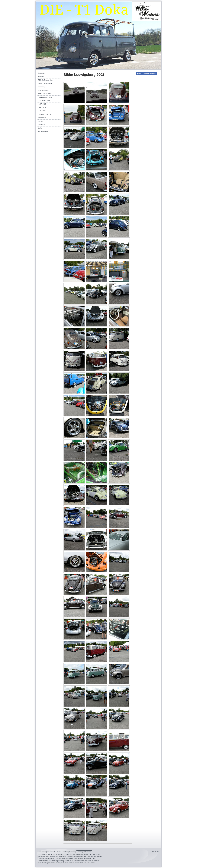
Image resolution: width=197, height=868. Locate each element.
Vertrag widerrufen (84, 852)
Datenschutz (51, 852)
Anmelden (155, 851)
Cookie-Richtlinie (62, 852)
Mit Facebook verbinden (146, 74)
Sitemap (72, 852)
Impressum (42, 852)
